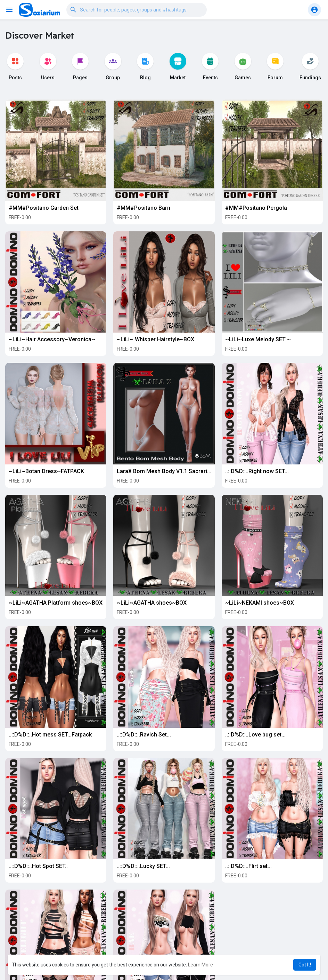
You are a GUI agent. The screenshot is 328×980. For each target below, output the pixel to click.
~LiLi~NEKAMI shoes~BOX (260, 603)
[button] (137, 10)
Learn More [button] (200, 965)
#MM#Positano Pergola (256, 208)
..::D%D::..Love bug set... (255, 735)
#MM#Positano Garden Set (44, 208)
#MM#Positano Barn (143, 208)
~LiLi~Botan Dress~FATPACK (46, 471)
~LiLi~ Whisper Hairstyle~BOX (155, 339)
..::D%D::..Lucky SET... (143, 866)
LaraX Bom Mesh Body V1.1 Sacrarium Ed (170, 471)
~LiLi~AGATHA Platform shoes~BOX (56, 603)
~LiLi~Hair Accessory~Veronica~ (52, 339)
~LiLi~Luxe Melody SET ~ (258, 339)
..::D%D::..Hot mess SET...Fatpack (50, 735)
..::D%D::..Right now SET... (257, 471)
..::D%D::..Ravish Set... (144, 735)
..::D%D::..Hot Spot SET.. (38, 866)
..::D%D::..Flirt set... (248, 866)
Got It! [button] (305, 965)
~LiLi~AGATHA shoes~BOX (152, 603)
